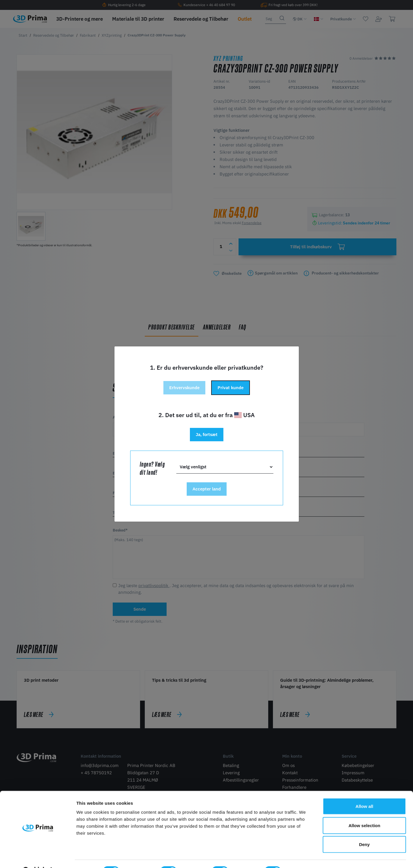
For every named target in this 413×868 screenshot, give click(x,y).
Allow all (365, 792)
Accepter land (207, 489)
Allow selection (364, 811)
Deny (365, 830)
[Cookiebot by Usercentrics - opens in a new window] (38, 857)
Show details (306, 857)
